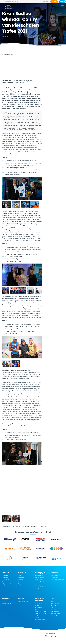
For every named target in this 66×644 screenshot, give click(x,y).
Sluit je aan (54, 2)
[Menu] (62, 6)
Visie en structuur (55, 576)
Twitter (16, 527)
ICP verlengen (38, 607)
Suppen (20, 584)
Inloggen (62, 2)
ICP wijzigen (38, 605)
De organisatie (55, 603)
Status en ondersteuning (57, 580)
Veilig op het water (7, 584)
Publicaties (54, 605)
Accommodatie (39, 580)
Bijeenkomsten (38, 590)
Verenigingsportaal (40, 578)
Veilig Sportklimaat (40, 588)
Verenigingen (54, 610)
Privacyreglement (55, 616)
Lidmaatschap (39, 576)
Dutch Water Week (23, 601)
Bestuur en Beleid (39, 582)
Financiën (37, 584)
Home (4, 48)
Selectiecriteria (55, 578)
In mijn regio (5, 586)
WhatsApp (43, 527)
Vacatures (54, 607)
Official (4, 601)
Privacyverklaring (55, 614)
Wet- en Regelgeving (40, 586)
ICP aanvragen (39, 603)
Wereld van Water (7, 603)
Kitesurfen (21, 580)
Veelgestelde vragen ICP (41, 620)
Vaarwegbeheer (6, 580)
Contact (53, 601)
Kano (20, 582)
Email (34, 527)
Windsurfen (21, 578)
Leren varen (5, 576)
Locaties (53, 582)
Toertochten (5, 578)
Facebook (25, 527)
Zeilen (20, 576)
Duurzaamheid (6, 582)
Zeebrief (37, 618)
